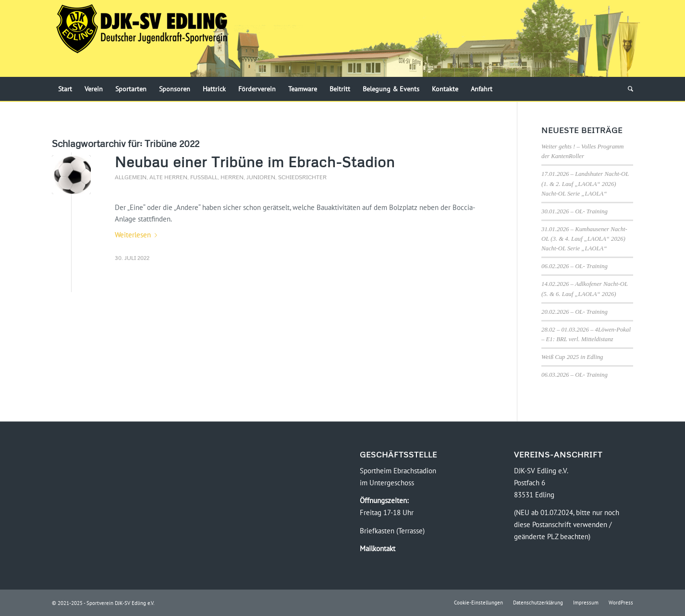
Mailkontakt (378, 548)
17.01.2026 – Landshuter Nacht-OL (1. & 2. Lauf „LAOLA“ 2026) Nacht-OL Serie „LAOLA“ (585, 184)
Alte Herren (168, 177)
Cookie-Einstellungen (478, 603)
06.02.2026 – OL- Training (575, 266)
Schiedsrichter (302, 177)
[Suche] (627, 89)
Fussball (204, 177)
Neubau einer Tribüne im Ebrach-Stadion (255, 162)
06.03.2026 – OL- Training (575, 375)
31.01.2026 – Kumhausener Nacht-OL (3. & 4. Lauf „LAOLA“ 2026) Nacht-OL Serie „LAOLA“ (584, 239)
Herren (232, 177)
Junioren (261, 177)
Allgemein (131, 177)
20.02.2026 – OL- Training (575, 312)
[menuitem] (65, 89)
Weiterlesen (138, 235)
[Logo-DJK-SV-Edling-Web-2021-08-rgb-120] (142, 38)
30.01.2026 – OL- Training (575, 211)
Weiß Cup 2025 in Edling (572, 357)
